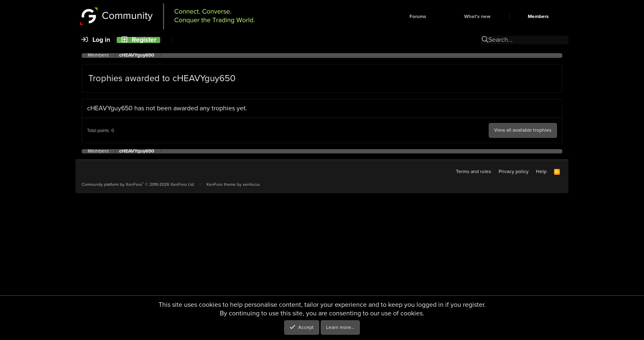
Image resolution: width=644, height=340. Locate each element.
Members (538, 17)
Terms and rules (474, 171)
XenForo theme (221, 184)
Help (541, 171)
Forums (418, 17)
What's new (477, 17)
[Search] (167, 40)
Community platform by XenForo (138, 184)
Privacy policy (514, 171)
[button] (440, 17)
